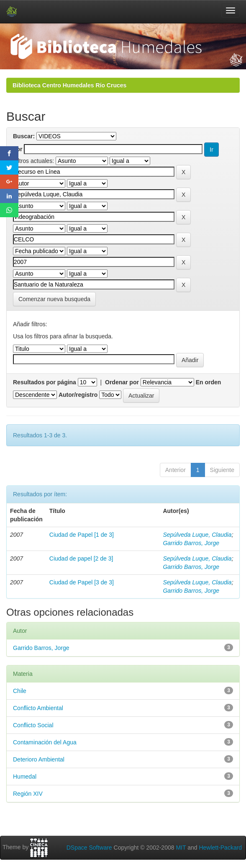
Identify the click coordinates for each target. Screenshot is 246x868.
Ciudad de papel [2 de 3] (81, 558)
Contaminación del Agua (45, 742)
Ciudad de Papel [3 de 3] (82, 582)
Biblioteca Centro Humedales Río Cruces (69, 85)
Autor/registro (78, 395)
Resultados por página (45, 382)
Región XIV (28, 794)
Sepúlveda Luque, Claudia (197, 535)
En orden (209, 382)
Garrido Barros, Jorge (191, 543)
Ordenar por (122, 382)
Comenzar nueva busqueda (54, 299)
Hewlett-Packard (220, 848)
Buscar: (24, 136)
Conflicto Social (33, 725)
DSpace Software (89, 848)
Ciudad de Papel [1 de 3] (82, 535)
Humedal (25, 777)
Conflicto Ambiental (38, 708)
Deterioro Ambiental (39, 759)
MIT (181, 848)
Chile (20, 691)
